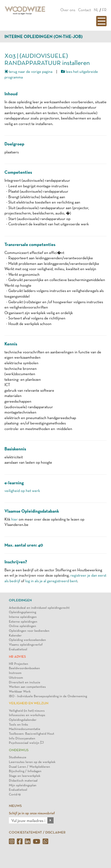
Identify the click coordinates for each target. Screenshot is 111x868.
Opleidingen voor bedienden (29, 631)
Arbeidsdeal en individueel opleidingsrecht (39, 608)
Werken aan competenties (27, 687)
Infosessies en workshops (27, 715)
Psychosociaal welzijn (26, 743)
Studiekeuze (18, 757)
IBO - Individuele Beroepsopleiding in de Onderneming (48, 696)
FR (104, 10)
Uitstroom (16, 678)
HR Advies (17, 657)
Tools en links (18, 725)
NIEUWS (15, 806)
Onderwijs (19, 750)
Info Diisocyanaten (22, 738)
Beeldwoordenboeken (24, 668)
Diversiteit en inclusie (25, 682)
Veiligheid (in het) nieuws (27, 711)
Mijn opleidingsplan (23, 785)
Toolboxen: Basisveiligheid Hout (32, 734)
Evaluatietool (18, 649)
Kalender (15, 635)
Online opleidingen (22, 626)
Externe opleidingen (23, 622)
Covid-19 (15, 794)
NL (96, 10)
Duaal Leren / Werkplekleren (29, 767)
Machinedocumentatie (25, 729)
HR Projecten (18, 664)
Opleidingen (20, 600)
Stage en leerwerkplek (25, 776)
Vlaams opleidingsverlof (26, 645)
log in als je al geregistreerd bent (51, 581)
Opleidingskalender (23, 720)
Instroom (15, 673)
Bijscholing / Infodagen (25, 771)
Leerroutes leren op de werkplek (32, 762)
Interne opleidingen (23, 617)
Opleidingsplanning (22, 612)
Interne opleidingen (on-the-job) (44, 37)
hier (15, 519)
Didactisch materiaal (23, 781)
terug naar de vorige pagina (28, 72)
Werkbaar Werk (20, 691)
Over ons (68, 10)
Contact (85, 10)
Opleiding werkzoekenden (27, 640)
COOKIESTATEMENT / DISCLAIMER (37, 832)
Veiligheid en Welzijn (29, 703)
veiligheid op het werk (22, 491)
